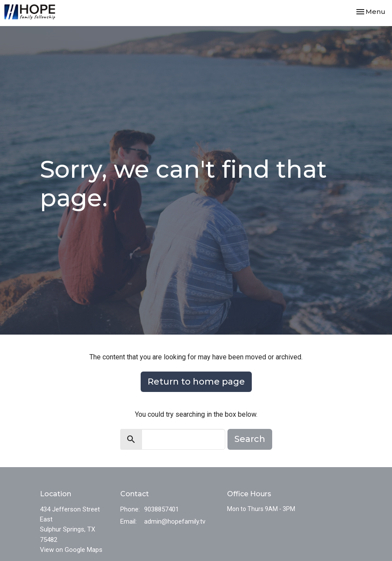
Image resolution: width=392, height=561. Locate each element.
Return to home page (196, 382)
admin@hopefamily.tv (175, 521)
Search (250, 439)
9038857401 (161, 509)
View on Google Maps (71, 550)
